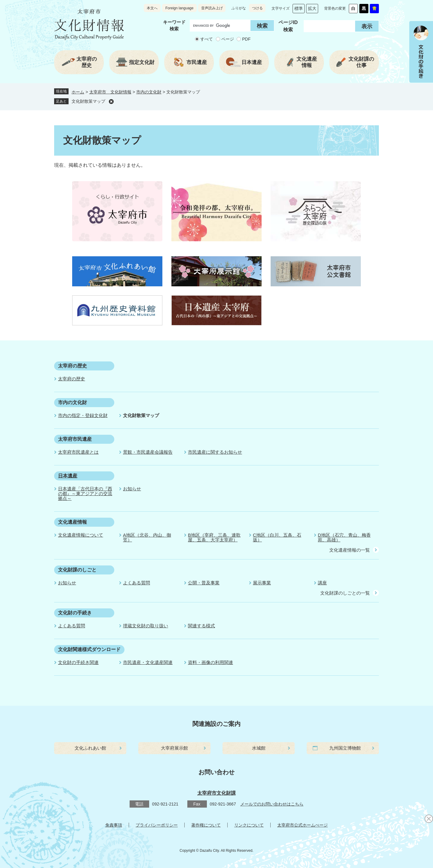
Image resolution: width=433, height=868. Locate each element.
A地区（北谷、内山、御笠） (147, 537)
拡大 (312, 8)
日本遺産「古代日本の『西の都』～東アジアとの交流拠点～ (85, 493)
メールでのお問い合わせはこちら (272, 804)
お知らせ (132, 489)
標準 (299, 8)
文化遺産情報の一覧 (350, 550)
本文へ (152, 8)
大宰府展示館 (174, 748)
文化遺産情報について (81, 535)
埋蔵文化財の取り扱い (146, 626)
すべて (207, 39)
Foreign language (179, 8)
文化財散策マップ (88, 101)
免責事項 (114, 825)
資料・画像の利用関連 (210, 662)
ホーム (78, 92)
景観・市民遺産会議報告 (148, 452)
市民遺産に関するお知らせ (215, 452)
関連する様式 (201, 626)
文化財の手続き (75, 613)
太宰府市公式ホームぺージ (302, 825)
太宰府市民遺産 (75, 439)
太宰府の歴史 (72, 366)
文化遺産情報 (72, 522)
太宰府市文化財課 (216, 793)
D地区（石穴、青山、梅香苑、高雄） (344, 537)
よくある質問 (137, 583)
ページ (228, 39)
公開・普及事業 (204, 583)
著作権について (206, 825)
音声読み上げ (212, 8)
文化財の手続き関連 (78, 662)
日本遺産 (68, 476)
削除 (111, 102)
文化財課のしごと (77, 570)
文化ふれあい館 (90, 748)
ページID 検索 (288, 26)
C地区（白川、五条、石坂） (277, 537)
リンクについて (249, 825)
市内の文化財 (149, 92)
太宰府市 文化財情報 (110, 92)
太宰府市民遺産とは (78, 452)
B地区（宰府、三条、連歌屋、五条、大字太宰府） (214, 537)
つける (257, 8)
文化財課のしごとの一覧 (345, 593)
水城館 (259, 748)
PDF (246, 39)
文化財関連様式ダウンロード (89, 649)
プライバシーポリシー (157, 825)
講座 (322, 583)
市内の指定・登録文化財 (83, 415)
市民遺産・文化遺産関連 (148, 662)
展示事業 (262, 583)
